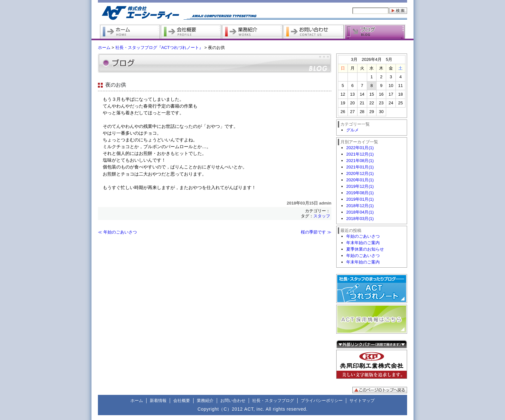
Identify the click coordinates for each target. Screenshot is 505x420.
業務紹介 (205, 401)
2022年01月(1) (360, 148)
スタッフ (322, 216)
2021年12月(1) (360, 154)
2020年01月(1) (360, 180)
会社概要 (182, 401)
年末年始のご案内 (363, 243)
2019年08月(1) (360, 193)
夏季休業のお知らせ (365, 249)
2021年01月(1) (360, 167)
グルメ (353, 130)
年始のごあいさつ (363, 236)
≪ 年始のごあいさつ (117, 232)
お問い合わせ (233, 401)
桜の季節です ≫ (316, 232)
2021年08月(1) (360, 161)
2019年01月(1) (360, 199)
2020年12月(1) (360, 173)
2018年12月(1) (360, 206)
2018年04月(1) (360, 212)
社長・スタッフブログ (273, 401)
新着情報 (158, 401)
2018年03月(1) (360, 219)
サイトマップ (362, 401)
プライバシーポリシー (322, 401)
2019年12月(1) (360, 186)
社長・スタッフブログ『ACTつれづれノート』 (159, 48)
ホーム (104, 48)
